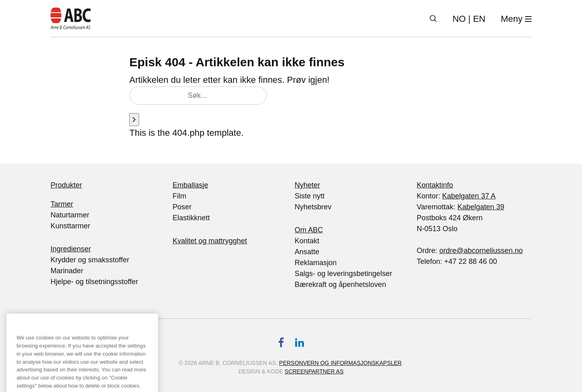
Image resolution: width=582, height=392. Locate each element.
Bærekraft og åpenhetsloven (340, 285)
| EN (469, 19)
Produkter (66, 185)
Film (179, 196)
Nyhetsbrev (313, 207)
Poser (182, 207)
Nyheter (307, 185)
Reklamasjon (316, 263)
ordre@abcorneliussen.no (481, 251)
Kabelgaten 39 (481, 207)
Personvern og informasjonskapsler (341, 363)
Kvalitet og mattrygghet (210, 241)
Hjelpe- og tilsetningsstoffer (94, 282)
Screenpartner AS (314, 371)
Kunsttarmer (70, 226)
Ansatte (307, 252)
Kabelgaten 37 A (469, 196)
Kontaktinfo (435, 185)
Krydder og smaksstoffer (90, 260)
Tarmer (62, 204)
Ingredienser (71, 249)
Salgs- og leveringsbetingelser (343, 274)
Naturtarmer (70, 215)
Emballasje (190, 185)
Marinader (67, 271)
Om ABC (309, 230)
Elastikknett (191, 218)
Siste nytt (310, 196)
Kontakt (307, 241)
